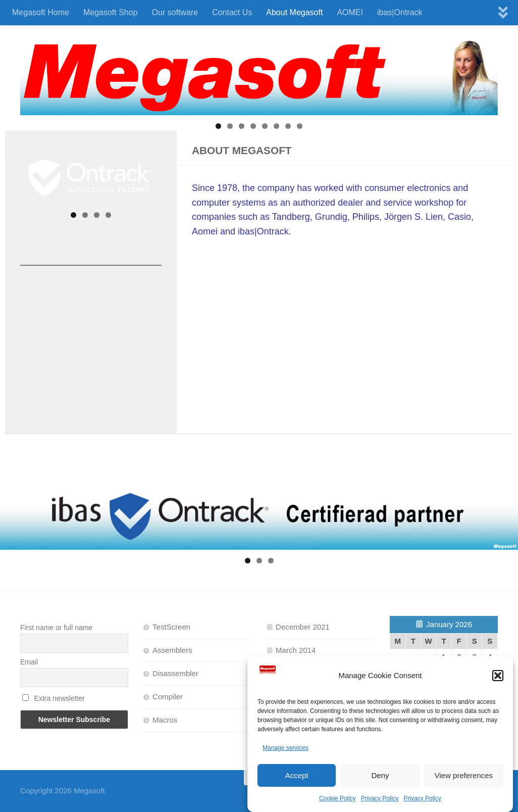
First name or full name (56, 628)
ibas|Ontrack (400, 12)
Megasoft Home (41, 12)
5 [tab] (265, 126)
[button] (498, 676)
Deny (380, 775)
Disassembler (175, 673)
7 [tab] (288, 126)
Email (29, 662)
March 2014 (296, 650)
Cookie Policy (338, 798)
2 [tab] (230, 126)
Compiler (168, 697)
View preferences (464, 775)
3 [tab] (242, 126)
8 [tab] (300, 126)
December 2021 (303, 627)
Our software (175, 12)
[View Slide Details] (91, 177)
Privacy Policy (380, 798)
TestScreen (171, 627)
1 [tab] (218, 126)
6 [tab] (276, 126)
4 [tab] (253, 126)
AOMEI (350, 12)
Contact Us (232, 12)
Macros (165, 720)
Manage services (286, 748)
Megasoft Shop (111, 12)
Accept (297, 775)
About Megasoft (294, 12)
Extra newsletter (54, 698)
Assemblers (172, 650)
